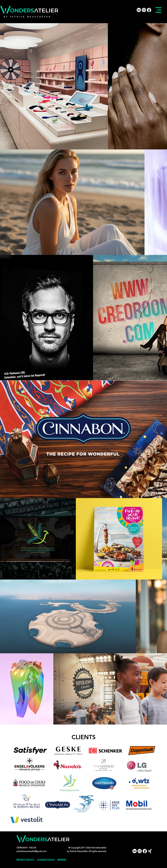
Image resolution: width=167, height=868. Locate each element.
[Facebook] (149, 10)
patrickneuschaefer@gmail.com (32, 851)
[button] (158, 10)
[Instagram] (144, 10)
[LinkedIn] (139, 10)
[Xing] (150, 851)
